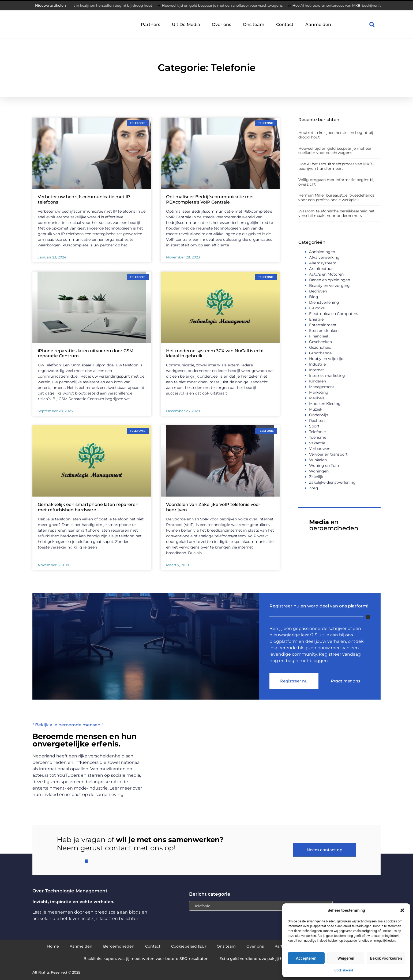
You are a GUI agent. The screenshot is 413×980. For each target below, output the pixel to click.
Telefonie (317, 432)
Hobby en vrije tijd (326, 359)
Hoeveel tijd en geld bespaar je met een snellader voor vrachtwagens (226, 5)
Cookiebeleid (344, 970)
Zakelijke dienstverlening (332, 482)
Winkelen (318, 460)
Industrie (317, 364)
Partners (151, 25)
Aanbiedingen (322, 252)
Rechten (317, 420)
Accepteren (306, 958)
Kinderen (318, 381)
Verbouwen (320, 449)
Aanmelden (318, 25)
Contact (285, 25)
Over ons (221, 25)
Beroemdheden (119, 946)
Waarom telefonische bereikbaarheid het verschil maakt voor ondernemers (337, 213)
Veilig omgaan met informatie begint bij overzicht (336, 182)
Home (53, 946)
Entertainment (323, 325)
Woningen (319, 471)
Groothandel (321, 353)
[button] (402, 910)
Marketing (319, 392)
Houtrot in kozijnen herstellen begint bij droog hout (110, 5)
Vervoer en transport (328, 454)
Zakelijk (316, 477)
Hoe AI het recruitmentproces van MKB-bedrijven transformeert (352, 5)
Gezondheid (320, 347)
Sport (314, 426)
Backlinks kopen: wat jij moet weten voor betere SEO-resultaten (146, 959)
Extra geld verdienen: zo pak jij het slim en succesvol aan (274, 959)
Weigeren (346, 958)
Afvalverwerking (324, 257)
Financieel (319, 336)
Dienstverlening (324, 302)
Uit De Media (186, 25)
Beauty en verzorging (329, 286)
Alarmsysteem (323, 263)
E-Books (317, 308)
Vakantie (317, 443)
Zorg (314, 488)
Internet (317, 370)
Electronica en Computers (334, 314)
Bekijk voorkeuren (386, 958)
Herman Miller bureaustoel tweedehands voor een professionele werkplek (336, 198)
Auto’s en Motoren (326, 274)
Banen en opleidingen (330, 280)
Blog (314, 297)
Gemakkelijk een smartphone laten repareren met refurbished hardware (88, 507)
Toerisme (318, 437)
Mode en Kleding (325, 404)
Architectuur (321, 269)
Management (322, 387)
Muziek (316, 409)
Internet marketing (327, 376)
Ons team (254, 25)
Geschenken (320, 342)
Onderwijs (319, 415)
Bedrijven (318, 291)
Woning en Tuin (324, 465)
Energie (316, 319)
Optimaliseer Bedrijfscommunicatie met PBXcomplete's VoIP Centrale (210, 199)
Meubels (317, 398)
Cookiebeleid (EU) (189, 946)
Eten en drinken (324, 331)
